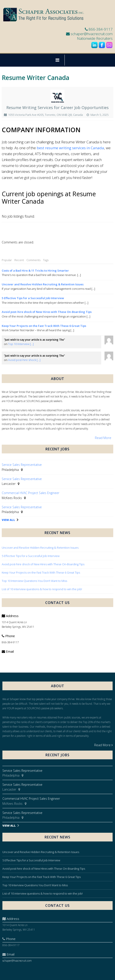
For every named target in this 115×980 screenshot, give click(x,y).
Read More (103, 438)
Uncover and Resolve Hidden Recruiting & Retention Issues (43, 284)
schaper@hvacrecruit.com (92, 34)
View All (8, 520)
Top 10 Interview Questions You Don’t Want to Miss (34, 581)
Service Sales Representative (22, 465)
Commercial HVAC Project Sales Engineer (30, 493)
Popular (7, 260)
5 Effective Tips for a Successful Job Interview (33, 298)
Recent (19, 260)
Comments (33, 260)
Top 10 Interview (21, 344)
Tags (46, 260)
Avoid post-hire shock (24, 360)
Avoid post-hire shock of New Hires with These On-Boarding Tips (47, 312)
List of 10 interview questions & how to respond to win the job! (42, 589)
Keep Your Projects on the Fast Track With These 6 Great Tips (44, 326)
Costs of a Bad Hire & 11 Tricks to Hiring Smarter (35, 271)
